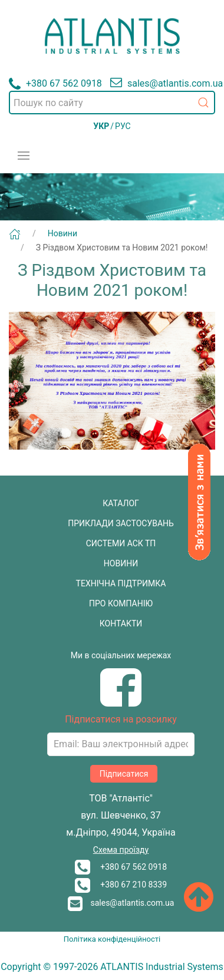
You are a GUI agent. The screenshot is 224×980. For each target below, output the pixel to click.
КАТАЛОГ (121, 503)
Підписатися (124, 774)
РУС (123, 126)
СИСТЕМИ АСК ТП (121, 543)
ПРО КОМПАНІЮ (121, 603)
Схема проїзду (121, 850)
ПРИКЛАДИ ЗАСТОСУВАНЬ (121, 523)
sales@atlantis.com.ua (121, 903)
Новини (62, 233)
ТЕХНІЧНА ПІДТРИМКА (121, 583)
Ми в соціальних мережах (121, 655)
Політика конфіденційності (112, 939)
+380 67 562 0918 (121, 867)
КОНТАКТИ (121, 623)
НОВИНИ (121, 563)
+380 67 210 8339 (121, 885)
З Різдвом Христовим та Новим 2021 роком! (122, 248)
